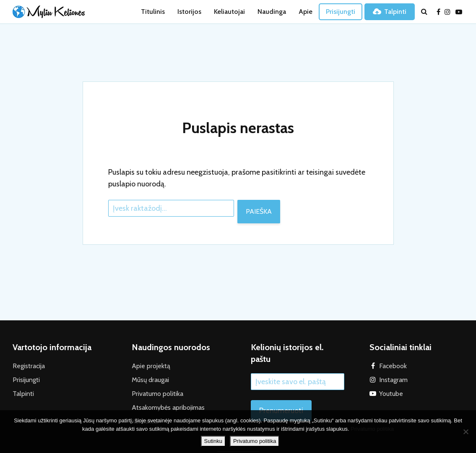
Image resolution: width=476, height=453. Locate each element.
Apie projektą (151, 366)
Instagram (393, 380)
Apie (306, 12)
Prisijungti (341, 12)
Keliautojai (229, 12)
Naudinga (272, 12)
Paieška (259, 211)
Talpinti (390, 12)
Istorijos (189, 12)
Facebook (393, 366)
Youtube (391, 394)
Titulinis (153, 12)
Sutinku (213, 441)
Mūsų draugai (150, 380)
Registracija (29, 366)
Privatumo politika (157, 394)
